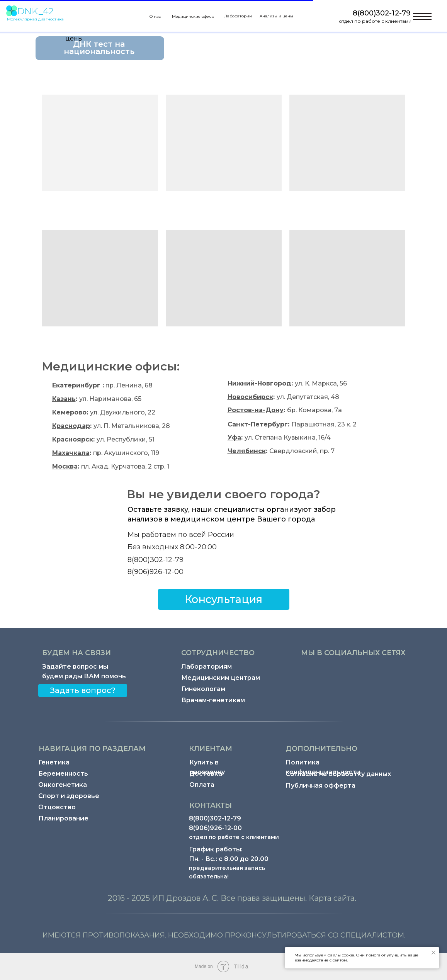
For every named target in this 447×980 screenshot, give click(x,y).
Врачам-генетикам (213, 700)
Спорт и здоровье (69, 796)
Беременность (63, 774)
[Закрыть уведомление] (433, 953)
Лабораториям (207, 667)
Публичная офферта (320, 786)
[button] (224, 599)
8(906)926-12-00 (156, 572)
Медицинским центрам (221, 678)
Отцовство (57, 807)
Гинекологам (203, 689)
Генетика (54, 762)
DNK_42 (35, 11)
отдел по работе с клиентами (375, 21)
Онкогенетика (63, 785)
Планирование (63, 818)
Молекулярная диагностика (35, 19)
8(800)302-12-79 (382, 13)
